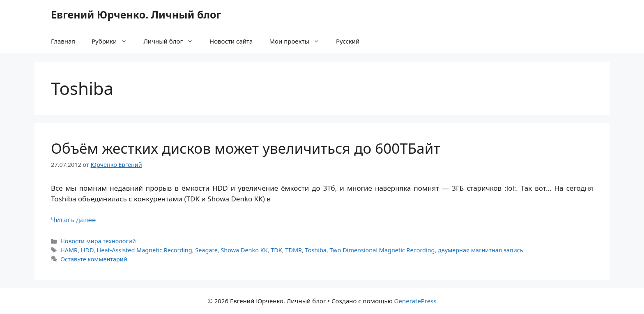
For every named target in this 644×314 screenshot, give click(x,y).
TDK (276, 250)
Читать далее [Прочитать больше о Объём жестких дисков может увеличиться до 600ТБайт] (73, 220)
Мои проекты (298, 41)
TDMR (293, 250)
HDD (87, 250)
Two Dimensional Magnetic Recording (382, 250)
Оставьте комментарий (94, 259)
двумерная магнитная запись (481, 250)
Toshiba (316, 250)
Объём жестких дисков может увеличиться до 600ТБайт (246, 148)
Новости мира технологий (98, 241)
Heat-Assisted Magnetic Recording (145, 250)
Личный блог (172, 41)
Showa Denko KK (244, 250)
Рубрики (113, 41)
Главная (63, 41)
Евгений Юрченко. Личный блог (136, 14)
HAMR (69, 250)
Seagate (206, 250)
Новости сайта (231, 41)
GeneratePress (415, 301)
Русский (348, 41)
